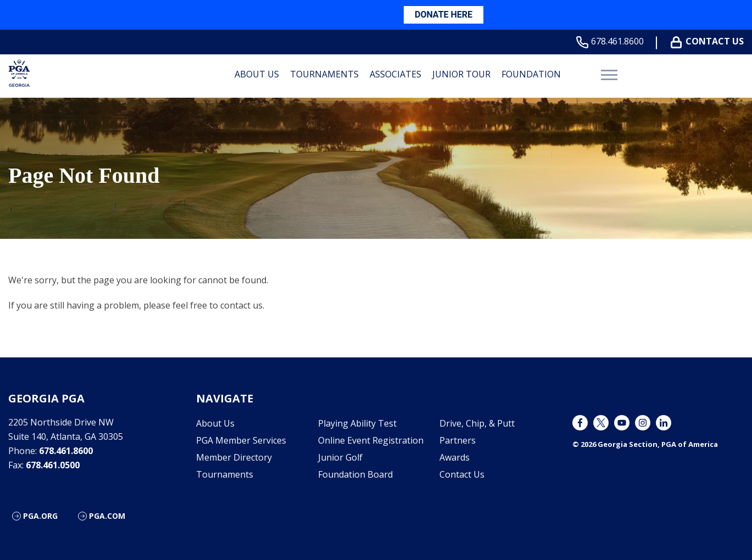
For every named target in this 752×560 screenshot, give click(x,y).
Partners (458, 440)
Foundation (531, 74)
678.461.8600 (612, 41)
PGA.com (107, 516)
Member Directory (234, 457)
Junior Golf (340, 457)
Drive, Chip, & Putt (477, 423)
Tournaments (324, 74)
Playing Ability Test (357, 423)
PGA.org (40, 516)
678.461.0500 (53, 465)
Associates (396, 74)
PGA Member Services (241, 440)
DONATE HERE (444, 15)
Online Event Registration (371, 440)
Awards (455, 457)
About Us (257, 74)
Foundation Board (355, 474)
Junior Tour (461, 74)
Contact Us (709, 41)
